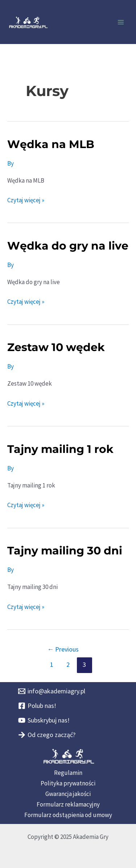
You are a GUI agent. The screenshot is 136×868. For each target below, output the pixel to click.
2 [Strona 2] (68, 664)
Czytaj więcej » (26, 200)
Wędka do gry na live (68, 246)
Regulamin (68, 773)
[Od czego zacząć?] (47, 735)
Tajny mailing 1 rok (60, 449)
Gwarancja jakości (68, 794)
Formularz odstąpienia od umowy (68, 815)
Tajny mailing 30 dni (65, 551)
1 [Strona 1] (52, 664)
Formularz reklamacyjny (68, 804)
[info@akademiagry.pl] (52, 691)
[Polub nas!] (37, 706)
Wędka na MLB (51, 144)
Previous (63, 649)
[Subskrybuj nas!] (44, 720)
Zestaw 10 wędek (56, 347)
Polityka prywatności (68, 783)
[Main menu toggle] (121, 22)
